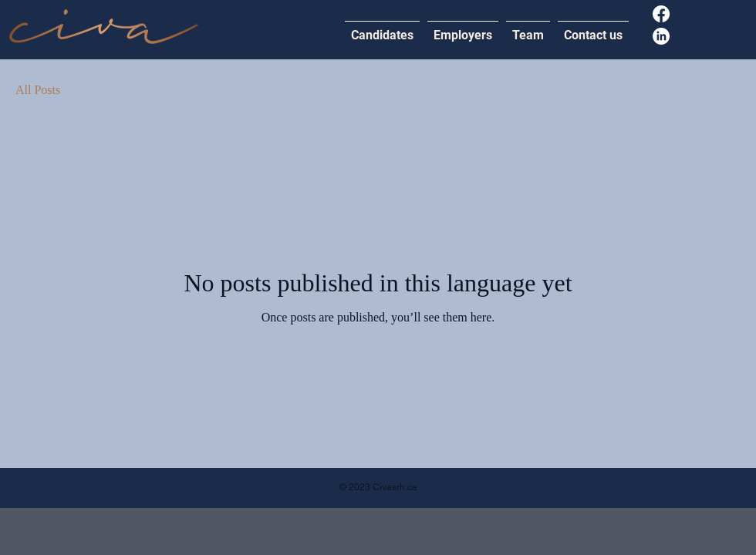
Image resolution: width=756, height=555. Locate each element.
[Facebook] (661, 14)
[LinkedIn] (661, 36)
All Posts (38, 90)
